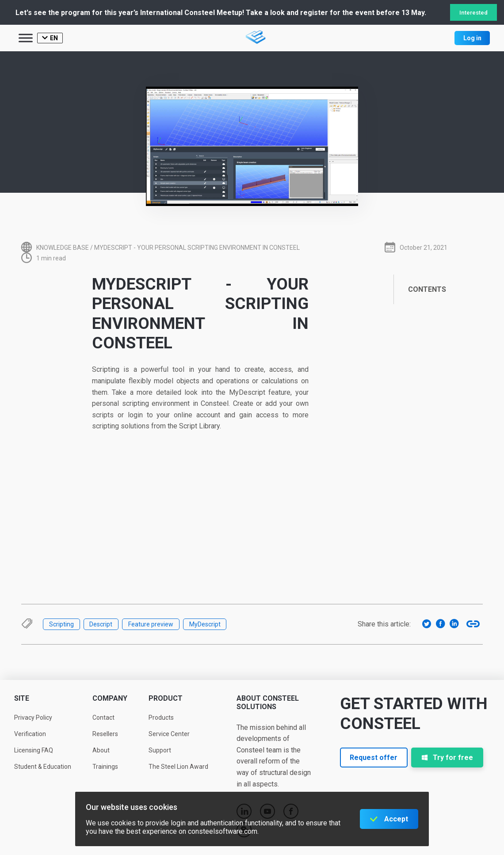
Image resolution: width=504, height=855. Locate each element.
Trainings (105, 767)
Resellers (105, 734)
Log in (472, 38)
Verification (30, 734)
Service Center (169, 734)
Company (110, 698)
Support (160, 750)
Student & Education (43, 767)
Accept (396, 819)
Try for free (447, 758)
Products (161, 718)
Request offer (374, 758)
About (101, 750)
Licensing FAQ (34, 750)
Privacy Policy (33, 718)
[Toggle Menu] (26, 38)
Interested (473, 13)
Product (166, 698)
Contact (103, 718)
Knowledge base (63, 248)
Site (22, 698)
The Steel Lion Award (178, 767)
